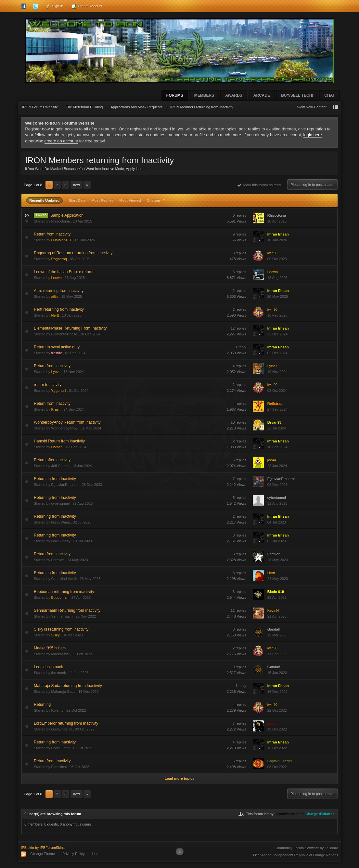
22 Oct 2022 (277, 710)
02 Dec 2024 (277, 353)
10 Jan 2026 (277, 240)
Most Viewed (130, 200)
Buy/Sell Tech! (297, 95)
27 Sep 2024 (277, 409)
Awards (234, 95)
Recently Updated (44, 200)
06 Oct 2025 (277, 259)
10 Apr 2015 (277, 221)
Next (77, 185)
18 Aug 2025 (277, 278)
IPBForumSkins (52, 848)
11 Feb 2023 (277, 654)
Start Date (77, 200)
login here (313, 135)
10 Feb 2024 (277, 447)
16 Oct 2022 (277, 748)
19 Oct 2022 (277, 729)
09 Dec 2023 (277, 485)
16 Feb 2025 (277, 315)
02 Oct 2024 (277, 391)
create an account (61, 141)
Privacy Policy (73, 854)
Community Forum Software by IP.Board (306, 848)
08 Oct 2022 (277, 767)
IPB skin (27, 848)
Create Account (87, 6)
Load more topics (180, 778)
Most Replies (102, 200)
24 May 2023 (278, 579)
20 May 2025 (278, 296)
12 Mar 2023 (277, 635)
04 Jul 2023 (277, 522)
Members (204, 95)
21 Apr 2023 (277, 616)
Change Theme (43, 854)
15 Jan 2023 (277, 673)
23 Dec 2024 (277, 334)
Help (96, 854)
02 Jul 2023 (277, 541)
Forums (175, 95)
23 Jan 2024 (277, 466)
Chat (329, 95)
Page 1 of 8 (33, 185)
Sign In (54, 6)
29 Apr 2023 (277, 597)
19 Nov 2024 (277, 372)
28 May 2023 (278, 560)
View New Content (312, 107)
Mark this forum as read (259, 185)
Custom (157, 200)
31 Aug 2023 (277, 503)
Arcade (262, 95)
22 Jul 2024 (277, 428)
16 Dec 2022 (277, 692)
